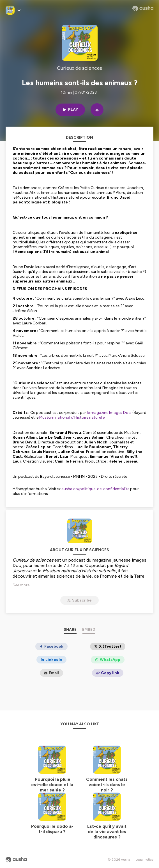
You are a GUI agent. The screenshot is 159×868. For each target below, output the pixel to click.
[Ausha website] (143, 8)
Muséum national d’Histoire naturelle (72, 417)
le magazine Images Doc (108, 413)
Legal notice (145, 860)
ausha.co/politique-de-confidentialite (95, 489)
